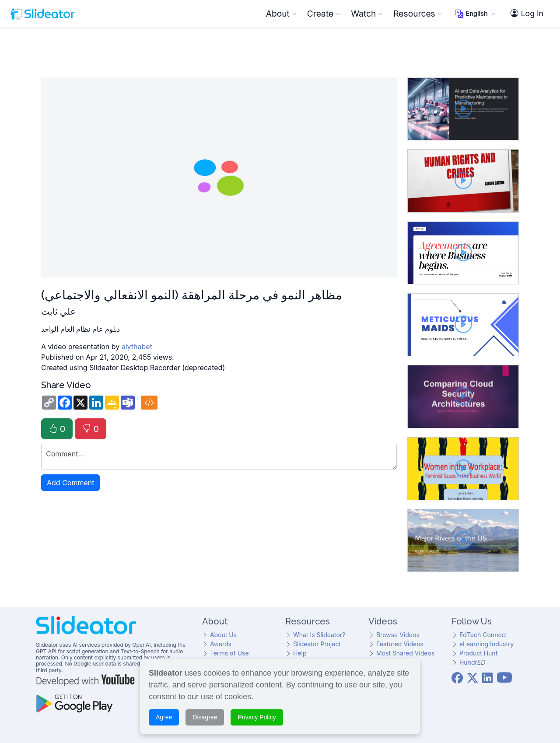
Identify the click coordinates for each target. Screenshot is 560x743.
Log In (527, 14)
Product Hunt (478, 653)
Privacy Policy (257, 717)
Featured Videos (400, 644)
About (281, 14)
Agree (164, 717)
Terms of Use (229, 653)
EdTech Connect (483, 635)
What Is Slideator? (319, 635)
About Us (223, 635)
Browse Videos (398, 635)
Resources (418, 14)
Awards (221, 644)
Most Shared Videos (405, 653)
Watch (367, 14)
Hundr (472, 662)
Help (300, 653)
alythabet (137, 347)
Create (324, 14)
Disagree (205, 717)
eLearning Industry (486, 644)
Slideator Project (317, 644)
